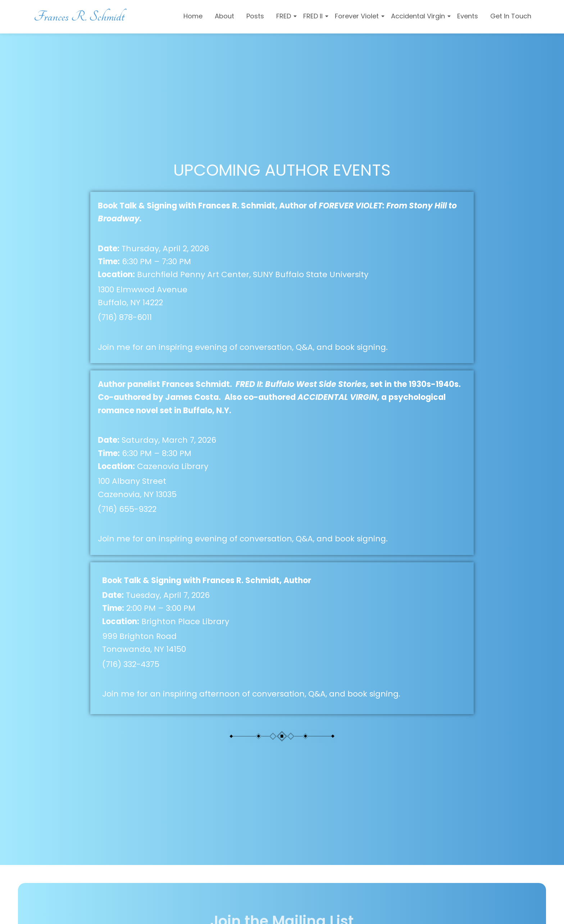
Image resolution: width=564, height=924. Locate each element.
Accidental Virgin (419, 16)
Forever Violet (358, 16)
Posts (255, 16)
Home (193, 16)
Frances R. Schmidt (79, 16)
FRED (285, 16)
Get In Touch (511, 16)
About (224, 16)
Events (468, 16)
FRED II (314, 16)
